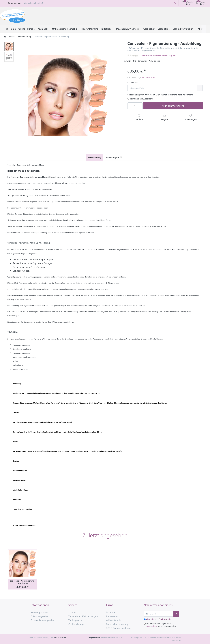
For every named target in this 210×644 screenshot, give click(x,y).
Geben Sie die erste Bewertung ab (159, 55)
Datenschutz (152, 626)
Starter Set (133, 82)
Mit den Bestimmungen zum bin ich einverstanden (161, 625)
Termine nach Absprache (142, 99)
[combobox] (165, 88)
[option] (68, 96)
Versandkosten (148, 77)
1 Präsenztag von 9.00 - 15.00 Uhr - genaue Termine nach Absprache (160, 95)
